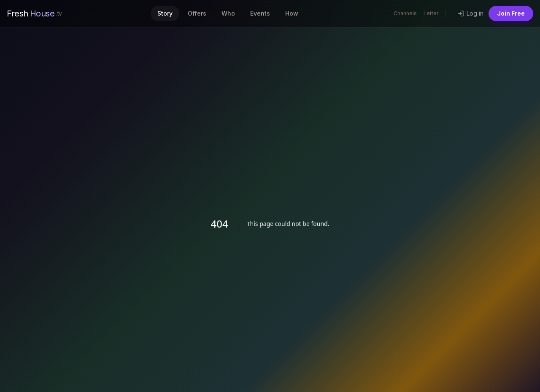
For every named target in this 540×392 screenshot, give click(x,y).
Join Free (511, 13)
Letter (431, 13)
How (292, 13)
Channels (405, 13)
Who (228, 13)
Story (165, 13)
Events (260, 13)
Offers (197, 13)
